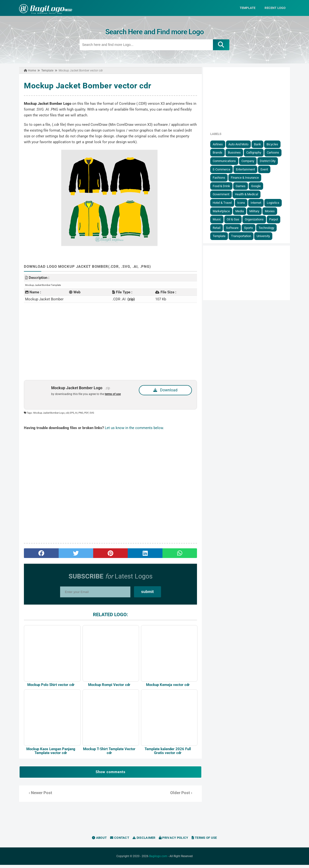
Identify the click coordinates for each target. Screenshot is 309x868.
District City (271, 161)
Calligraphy (257, 152)
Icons (245, 202)
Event (268, 169)
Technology (270, 228)
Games (244, 186)
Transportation (244, 236)
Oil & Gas (236, 219)
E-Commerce (225, 169)
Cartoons (276, 152)
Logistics (276, 202)
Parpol (277, 219)
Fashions (222, 177)
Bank (261, 144)
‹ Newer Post (37, 796)
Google (259, 186)
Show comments (109, 775)
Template (222, 236)
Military (258, 211)
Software (236, 228)
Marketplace (225, 211)
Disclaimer (144, 841)
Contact (120, 841)
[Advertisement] (109, 341)
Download (166, 390)
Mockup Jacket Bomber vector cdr (84, 86)
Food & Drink (225, 186)
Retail (220, 228)
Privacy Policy (174, 841)
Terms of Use (204, 841)
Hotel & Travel (226, 202)
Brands (221, 152)
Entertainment (249, 169)
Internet (259, 202)
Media (243, 211)
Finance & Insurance (248, 177)
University (267, 236)
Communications (228, 161)
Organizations (258, 219)
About (99, 841)
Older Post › (182, 796)
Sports (252, 228)
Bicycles (276, 144)
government (224, 194)
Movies (273, 211)
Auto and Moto (242, 144)
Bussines (238, 152)
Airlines (221, 144)
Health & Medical (250, 194)
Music (220, 219)
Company (251, 161)
